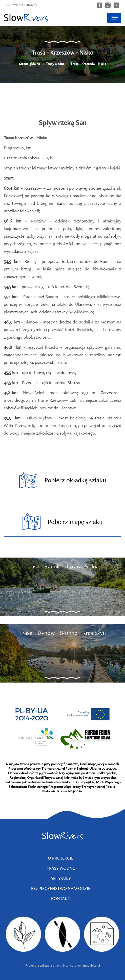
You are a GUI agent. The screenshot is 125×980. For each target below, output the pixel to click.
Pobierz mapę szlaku (62, 522)
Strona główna (29, 64)
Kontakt (61, 898)
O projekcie (61, 858)
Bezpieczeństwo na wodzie (61, 888)
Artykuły (61, 878)
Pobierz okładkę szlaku (63, 480)
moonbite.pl (91, 965)
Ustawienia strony (22, 5)
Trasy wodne (55, 64)
